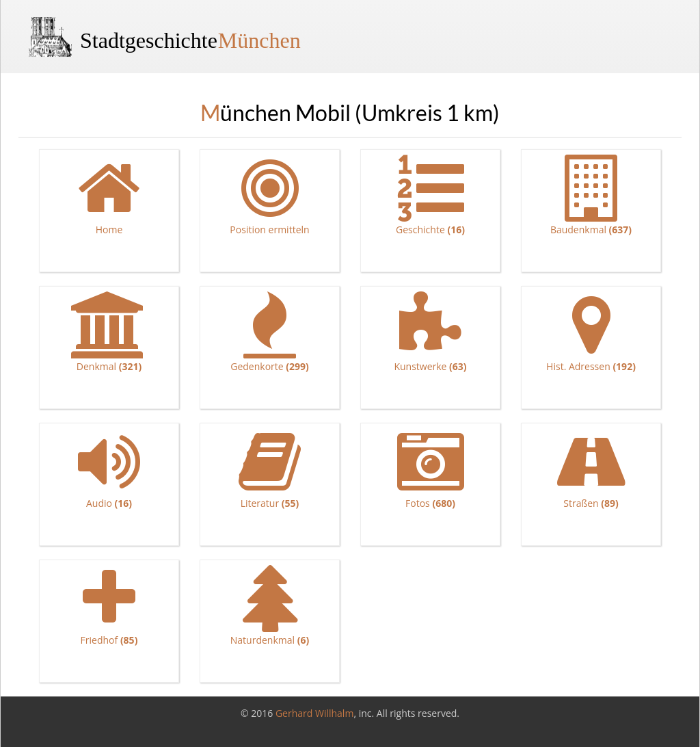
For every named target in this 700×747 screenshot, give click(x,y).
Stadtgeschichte (190, 40)
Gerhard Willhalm (314, 713)
